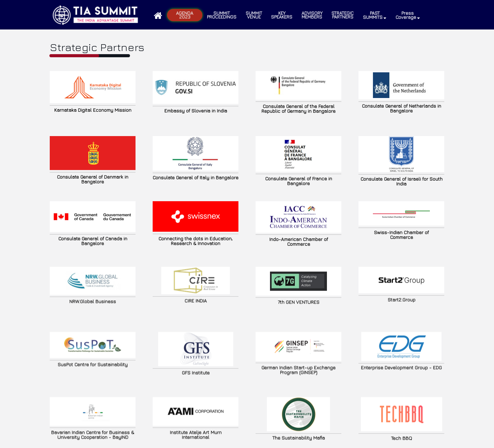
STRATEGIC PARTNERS (343, 15)
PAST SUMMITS (375, 15)
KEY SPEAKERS (282, 15)
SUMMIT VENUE (254, 15)
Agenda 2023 (185, 15)
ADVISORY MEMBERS (312, 15)
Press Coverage (408, 15)
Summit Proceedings (222, 15)
